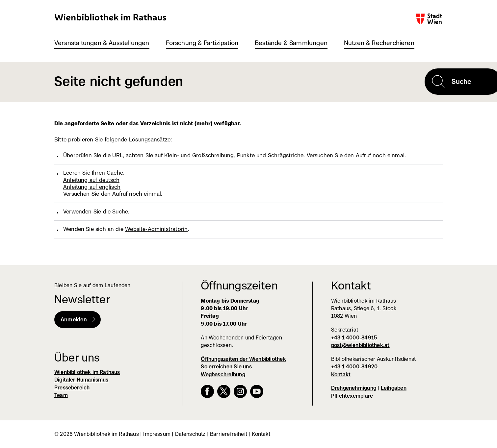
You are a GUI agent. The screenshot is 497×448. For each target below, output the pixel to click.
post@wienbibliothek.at (360, 345)
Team (61, 395)
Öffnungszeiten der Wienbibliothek (243, 359)
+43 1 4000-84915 (354, 338)
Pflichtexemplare (352, 396)
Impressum (157, 434)
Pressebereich (72, 388)
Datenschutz (190, 434)
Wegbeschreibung (223, 374)
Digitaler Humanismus (81, 380)
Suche (120, 212)
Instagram (240, 391)
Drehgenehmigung (354, 388)
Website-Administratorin (156, 229)
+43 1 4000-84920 (354, 367)
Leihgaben (394, 388)
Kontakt (341, 374)
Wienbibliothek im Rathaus (111, 17)
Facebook (207, 391)
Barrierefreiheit (229, 434)
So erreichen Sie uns (226, 367)
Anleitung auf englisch (92, 187)
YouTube (257, 391)
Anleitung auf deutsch (91, 180)
